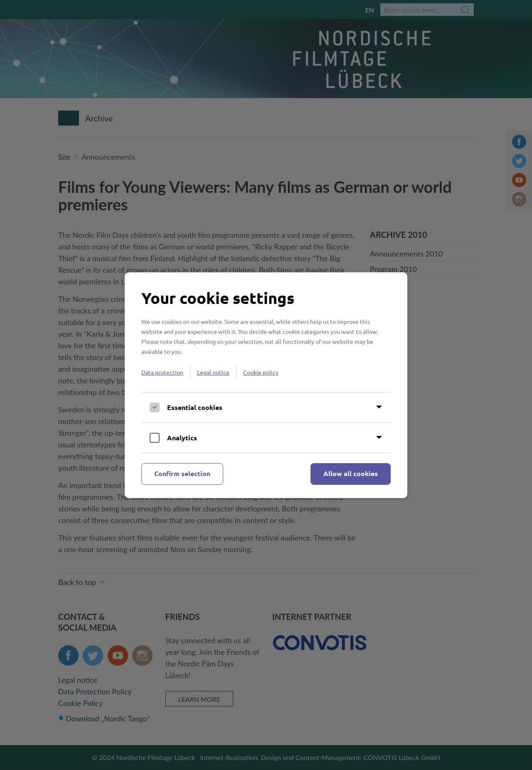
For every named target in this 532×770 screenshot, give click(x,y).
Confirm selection (182, 473)
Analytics (182, 438)
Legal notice (213, 372)
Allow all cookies (351, 473)
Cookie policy (261, 372)
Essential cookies (195, 407)
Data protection (162, 372)
